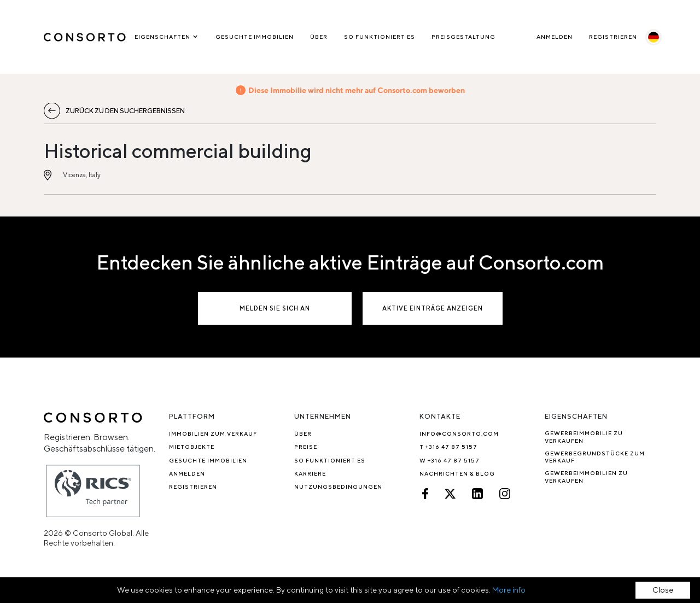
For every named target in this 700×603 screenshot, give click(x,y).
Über (319, 37)
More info (509, 590)
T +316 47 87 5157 (448, 447)
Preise (306, 447)
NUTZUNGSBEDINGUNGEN (338, 487)
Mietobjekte (192, 447)
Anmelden (555, 37)
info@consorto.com (459, 434)
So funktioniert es (380, 37)
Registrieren (613, 37)
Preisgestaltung (463, 37)
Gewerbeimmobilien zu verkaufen (586, 476)
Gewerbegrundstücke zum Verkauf (595, 457)
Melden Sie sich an (275, 308)
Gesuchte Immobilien (255, 37)
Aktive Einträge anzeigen (433, 308)
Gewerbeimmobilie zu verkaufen (584, 437)
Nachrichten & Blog (457, 473)
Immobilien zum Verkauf (213, 434)
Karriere (310, 473)
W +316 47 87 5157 (450, 460)
